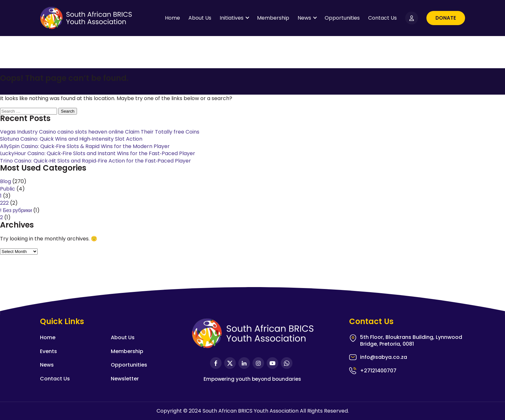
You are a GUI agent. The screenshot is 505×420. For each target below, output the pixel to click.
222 (4, 203)
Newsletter (125, 379)
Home (172, 18)
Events (48, 351)
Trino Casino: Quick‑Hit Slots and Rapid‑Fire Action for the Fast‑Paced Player (95, 161)
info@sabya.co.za (384, 357)
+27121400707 (378, 371)
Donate (446, 18)
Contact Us (382, 18)
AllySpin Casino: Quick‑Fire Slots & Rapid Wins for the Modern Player (85, 146)
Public (8, 189)
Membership (273, 18)
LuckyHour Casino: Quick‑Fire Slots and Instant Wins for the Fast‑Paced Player (98, 153)
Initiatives (232, 18)
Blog (5, 181)
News (304, 18)
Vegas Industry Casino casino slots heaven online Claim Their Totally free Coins (100, 132)
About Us (200, 18)
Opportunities (342, 18)
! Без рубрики (16, 210)
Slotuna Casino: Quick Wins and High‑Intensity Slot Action (71, 139)
